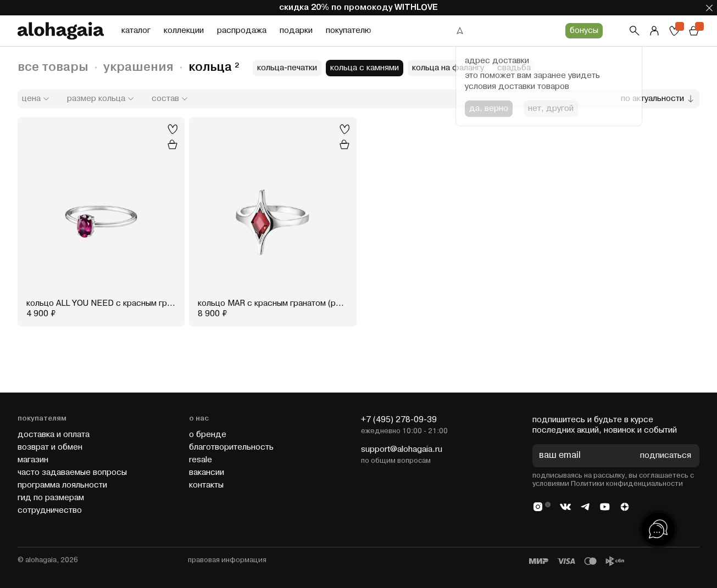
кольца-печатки (287, 68)
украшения (138, 67)
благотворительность (231, 447)
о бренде (208, 435)
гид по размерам (51, 498)
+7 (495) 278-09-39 (399, 420)
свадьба (514, 68)
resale (201, 460)
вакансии (207, 472)
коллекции (184, 30)
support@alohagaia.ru (402, 449)
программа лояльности (62, 485)
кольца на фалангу (448, 68)
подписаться (666, 456)
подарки (296, 30)
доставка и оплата (54, 435)
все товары (53, 67)
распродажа (242, 30)
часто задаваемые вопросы (72, 472)
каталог (136, 30)
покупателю (348, 30)
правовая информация (227, 560)
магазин (33, 460)
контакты (206, 485)
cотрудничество (50, 510)
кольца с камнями (365, 68)
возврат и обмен (50, 447)
